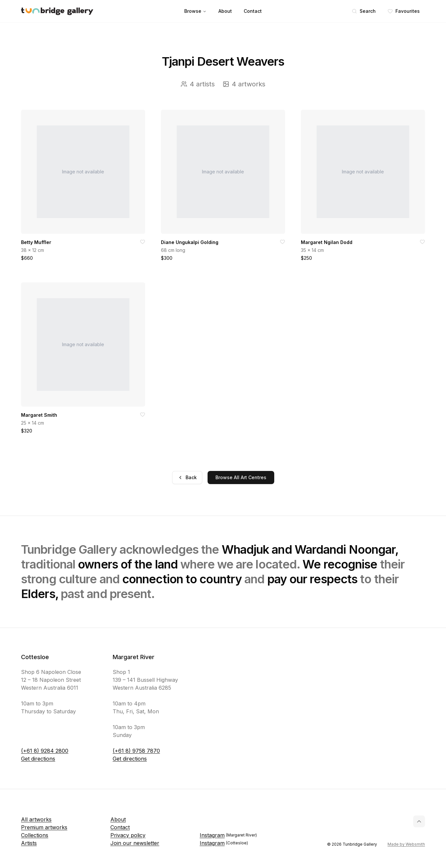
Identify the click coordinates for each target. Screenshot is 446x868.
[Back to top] (419, 821)
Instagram (228, 835)
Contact (253, 11)
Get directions (38, 759)
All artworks (36, 819)
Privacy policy (128, 835)
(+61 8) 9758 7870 (136, 751)
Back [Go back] (187, 477)
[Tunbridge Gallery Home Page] (57, 11)
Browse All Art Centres (241, 477)
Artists (29, 843)
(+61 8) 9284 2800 (45, 751)
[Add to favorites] (143, 242)
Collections (35, 835)
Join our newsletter (135, 843)
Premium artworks (44, 827)
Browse (195, 11)
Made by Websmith (406, 844)
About (225, 11)
